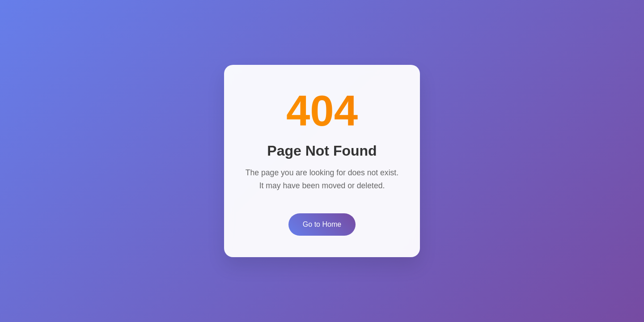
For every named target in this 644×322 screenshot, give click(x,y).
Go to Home (322, 224)
